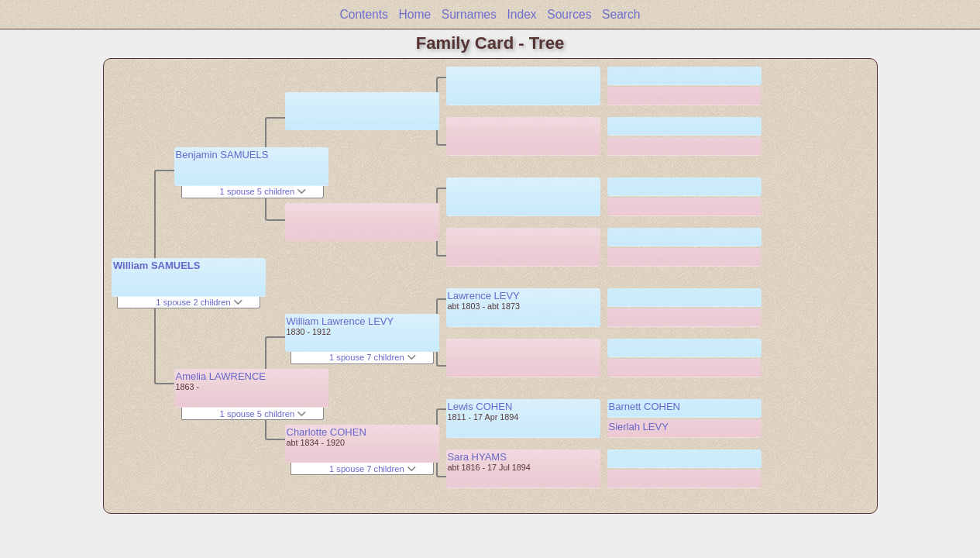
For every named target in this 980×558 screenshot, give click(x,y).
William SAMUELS (157, 265)
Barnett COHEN (645, 406)
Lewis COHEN (480, 406)
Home (415, 14)
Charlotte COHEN (327, 432)
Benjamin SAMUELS (222, 155)
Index (521, 14)
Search (621, 14)
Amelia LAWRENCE (221, 376)
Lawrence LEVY (484, 296)
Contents (363, 14)
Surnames (469, 14)
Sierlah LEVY (639, 427)
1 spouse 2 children (199, 302)
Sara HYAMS (477, 457)
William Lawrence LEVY (340, 321)
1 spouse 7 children (373, 357)
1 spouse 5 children (263, 191)
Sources (569, 14)
